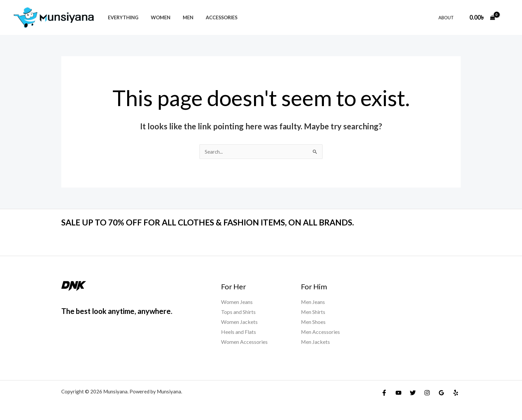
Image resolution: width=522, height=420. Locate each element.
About (448, 18)
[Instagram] (427, 392)
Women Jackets (239, 322)
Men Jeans (313, 302)
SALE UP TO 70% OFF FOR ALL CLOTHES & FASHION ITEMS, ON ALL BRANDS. (216, 222)
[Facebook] (384, 392)
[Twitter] (413, 392)
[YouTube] (398, 392)
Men (181, 17)
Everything (122, 17)
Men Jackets (316, 342)
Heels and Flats (239, 332)
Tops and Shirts (238, 312)
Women (156, 17)
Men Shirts (313, 312)
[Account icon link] (507, 17)
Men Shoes (313, 322)
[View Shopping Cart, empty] (482, 17)
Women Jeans (237, 302)
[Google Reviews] (441, 392)
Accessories (212, 17)
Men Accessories (321, 332)
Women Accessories (244, 342)
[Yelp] (456, 392)
